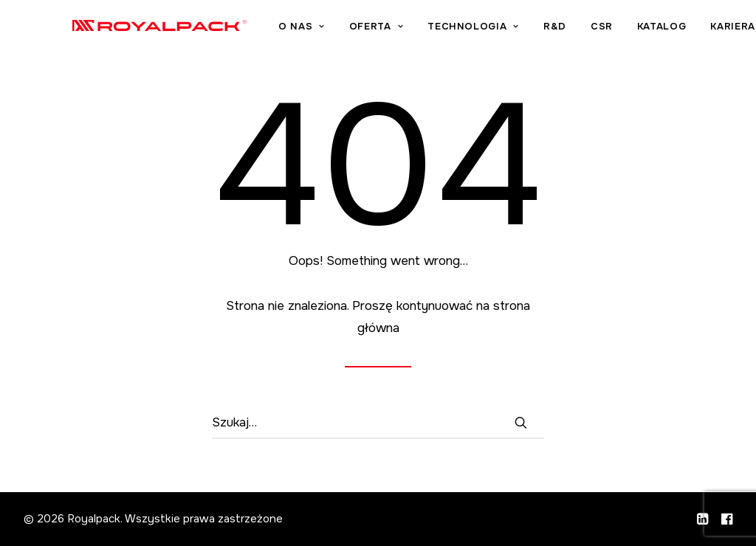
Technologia (529, 30)
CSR (656, 30)
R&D (609, 30)
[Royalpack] (187, 28)
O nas (356, 30)
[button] (521, 422)
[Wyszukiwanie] (378, 423)
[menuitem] (361, 30)
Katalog (717, 30)
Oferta (431, 30)
